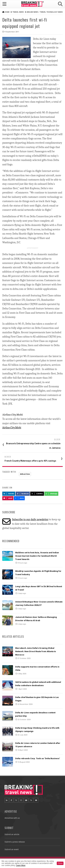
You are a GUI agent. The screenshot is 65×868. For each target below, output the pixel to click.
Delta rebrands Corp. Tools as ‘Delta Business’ (38, 758)
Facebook (23, 494)
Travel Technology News (51, 12)
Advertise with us (12, 818)
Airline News (32, 12)
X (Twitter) (37, 494)
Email (8, 498)
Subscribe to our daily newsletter (30, 519)
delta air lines (25, 474)
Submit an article (12, 834)
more (19, 498)
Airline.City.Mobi (12, 428)
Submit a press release (15, 842)
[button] (60, 4)
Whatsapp (51, 494)
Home (7, 12)
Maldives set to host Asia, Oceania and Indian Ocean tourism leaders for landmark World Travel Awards (37, 556)
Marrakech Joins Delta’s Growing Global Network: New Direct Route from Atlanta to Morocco (36, 651)
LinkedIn (9, 494)
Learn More (21, 865)
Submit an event (12, 849)
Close (60, 863)
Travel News (18, 12)
